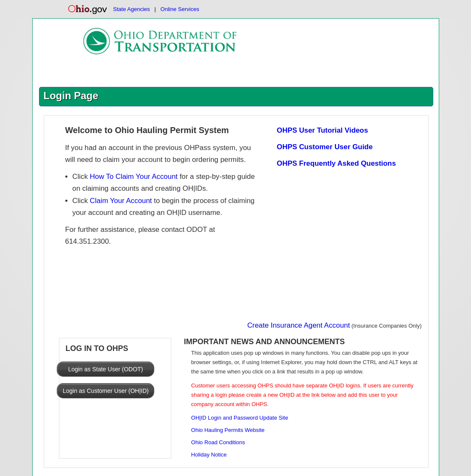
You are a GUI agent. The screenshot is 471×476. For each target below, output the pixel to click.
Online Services (180, 9)
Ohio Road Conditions (218, 442)
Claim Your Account (121, 201)
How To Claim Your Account (134, 177)
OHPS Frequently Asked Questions (336, 163)
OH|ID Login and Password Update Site (240, 418)
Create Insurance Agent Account (298, 325)
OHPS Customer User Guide (325, 147)
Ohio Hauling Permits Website (228, 430)
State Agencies (132, 9)
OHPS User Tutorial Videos (322, 130)
